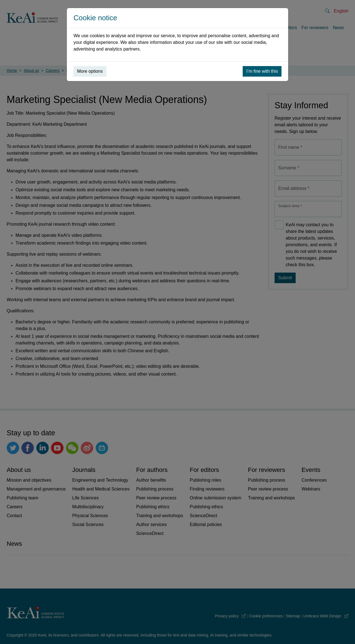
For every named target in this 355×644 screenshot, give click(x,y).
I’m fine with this (262, 71)
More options (90, 71)
